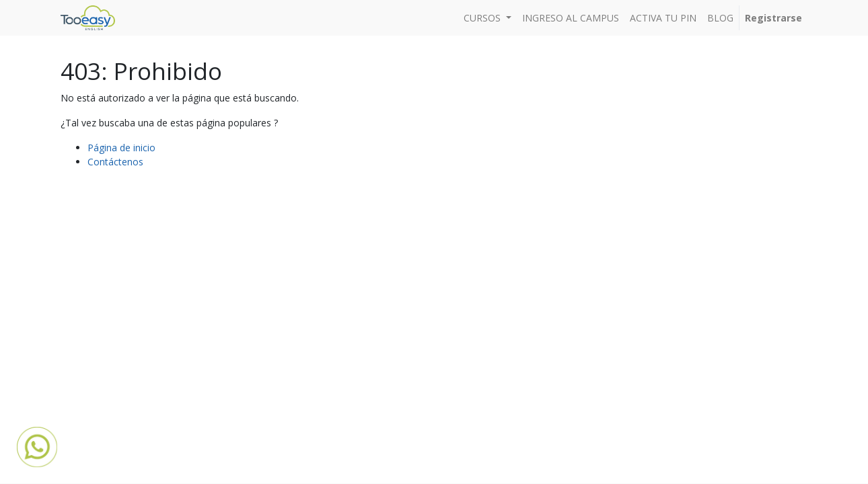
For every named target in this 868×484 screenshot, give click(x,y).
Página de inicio (121, 148)
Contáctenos (115, 162)
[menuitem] (571, 18)
